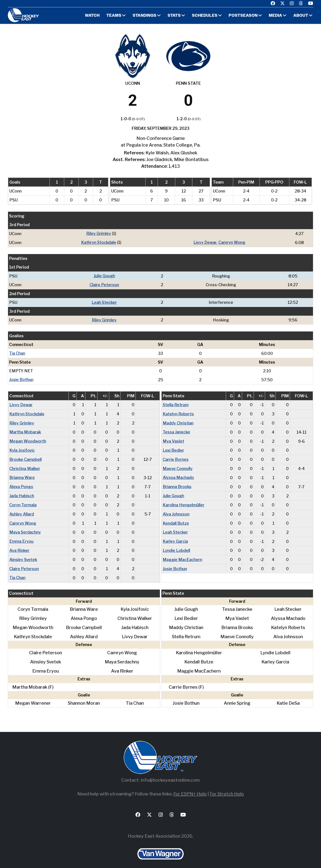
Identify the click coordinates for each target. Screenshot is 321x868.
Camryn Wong (232, 242)
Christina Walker (25, 466)
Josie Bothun (21, 378)
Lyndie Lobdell (176, 546)
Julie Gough (104, 275)
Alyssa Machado (178, 475)
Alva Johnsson (176, 510)
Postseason (243, 16)
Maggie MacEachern (182, 555)
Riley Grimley (99, 233)
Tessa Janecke (176, 430)
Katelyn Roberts (178, 412)
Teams (113, 16)
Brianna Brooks (177, 484)
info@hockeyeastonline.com (170, 775)
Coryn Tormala (23, 501)
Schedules (204, 16)
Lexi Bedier (173, 448)
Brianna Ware (22, 475)
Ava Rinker (19, 546)
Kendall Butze (176, 519)
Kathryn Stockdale (99, 242)
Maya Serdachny (25, 528)
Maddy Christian (178, 421)
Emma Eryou (21, 537)
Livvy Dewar (205, 242)
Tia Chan (17, 352)
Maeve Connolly (178, 466)
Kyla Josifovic (22, 448)
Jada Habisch (22, 492)
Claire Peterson (104, 284)
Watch (92, 16)
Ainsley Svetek (23, 555)
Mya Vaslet (173, 439)
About (301, 16)
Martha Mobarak (25, 430)
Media (275, 16)
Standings (144, 16)
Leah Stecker (104, 301)
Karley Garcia (175, 537)
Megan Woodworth (28, 439)
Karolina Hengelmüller (184, 501)
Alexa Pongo (21, 484)
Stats (174, 16)
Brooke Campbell (26, 457)
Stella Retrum (176, 403)
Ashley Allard (22, 510)
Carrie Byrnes (176, 457)
